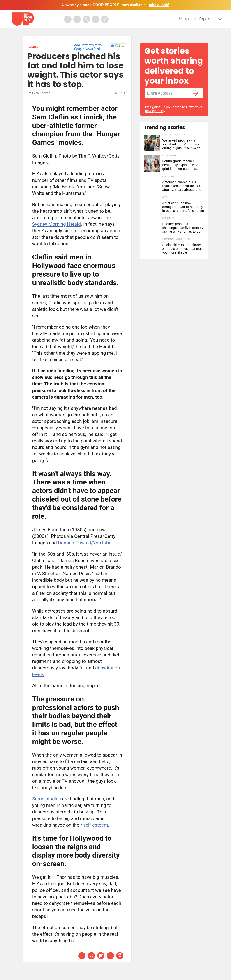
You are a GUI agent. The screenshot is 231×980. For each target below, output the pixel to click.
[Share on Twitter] (91, 956)
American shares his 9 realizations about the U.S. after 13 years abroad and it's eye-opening (182, 186)
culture (168, 176)
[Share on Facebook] (82, 956)
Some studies (46, 799)
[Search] (145, 19)
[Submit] (121, 20)
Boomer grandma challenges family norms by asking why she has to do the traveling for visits (183, 228)
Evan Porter (41, 93)
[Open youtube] (96, 19)
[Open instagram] (77, 19)
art (165, 197)
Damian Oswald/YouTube (85, 543)
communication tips (176, 239)
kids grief (169, 155)
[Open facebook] (68, 19)
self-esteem (96, 825)
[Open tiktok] (105, 19)
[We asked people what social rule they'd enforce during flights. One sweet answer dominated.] (152, 143)
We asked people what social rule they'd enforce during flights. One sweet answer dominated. (181, 144)
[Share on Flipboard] (101, 956)
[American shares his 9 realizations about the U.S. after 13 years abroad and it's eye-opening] (152, 185)
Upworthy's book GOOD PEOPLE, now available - (115, 5)
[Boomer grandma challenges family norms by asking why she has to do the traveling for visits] (152, 226)
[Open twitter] (86, 19)
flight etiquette (174, 135)
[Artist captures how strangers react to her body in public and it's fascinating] (152, 205)
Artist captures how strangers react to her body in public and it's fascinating (183, 207)
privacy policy (155, 111)
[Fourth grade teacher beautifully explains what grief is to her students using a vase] (152, 164)
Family (33, 47)
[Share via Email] (110, 956)
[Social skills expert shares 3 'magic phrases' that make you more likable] (152, 247)
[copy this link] (120, 956)
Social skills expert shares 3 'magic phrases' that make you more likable (183, 249)
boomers (169, 218)
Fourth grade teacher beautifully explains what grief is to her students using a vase (181, 165)
